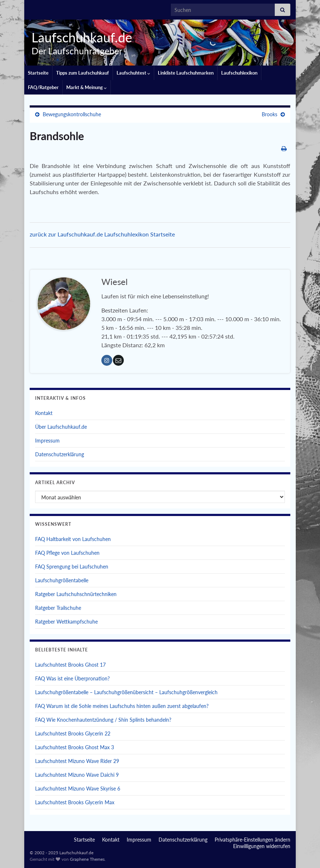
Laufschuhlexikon (239, 73)
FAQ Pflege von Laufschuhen (67, 553)
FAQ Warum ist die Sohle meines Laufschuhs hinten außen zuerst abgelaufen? (122, 706)
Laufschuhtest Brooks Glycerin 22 (73, 733)
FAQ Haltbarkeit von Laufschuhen (73, 539)
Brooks (270, 114)
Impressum (47, 441)
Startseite (38, 73)
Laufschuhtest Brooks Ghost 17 (70, 665)
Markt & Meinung (87, 87)
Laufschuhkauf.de (79, 37)
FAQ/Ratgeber (43, 87)
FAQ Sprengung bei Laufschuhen (72, 567)
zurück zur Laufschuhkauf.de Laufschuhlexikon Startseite (102, 234)
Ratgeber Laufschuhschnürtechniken (76, 594)
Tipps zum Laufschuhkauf (83, 73)
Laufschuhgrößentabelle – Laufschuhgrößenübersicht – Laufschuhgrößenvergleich (126, 692)
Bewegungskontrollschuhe (72, 114)
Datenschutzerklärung (60, 454)
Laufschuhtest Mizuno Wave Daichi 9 (77, 775)
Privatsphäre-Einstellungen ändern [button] (252, 840)
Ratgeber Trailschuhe (58, 608)
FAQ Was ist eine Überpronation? (72, 678)
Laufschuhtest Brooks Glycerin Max (75, 802)
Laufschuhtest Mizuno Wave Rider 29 (77, 761)
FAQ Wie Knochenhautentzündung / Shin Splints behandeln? (103, 720)
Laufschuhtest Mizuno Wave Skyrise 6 (78, 789)
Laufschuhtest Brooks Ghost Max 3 (75, 747)
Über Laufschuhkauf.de (61, 427)
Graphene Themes (87, 859)
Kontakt (44, 413)
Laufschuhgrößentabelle (62, 580)
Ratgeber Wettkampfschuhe (66, 622)
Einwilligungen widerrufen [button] (262, 846)
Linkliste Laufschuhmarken (186, 73)
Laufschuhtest (133, 73)
